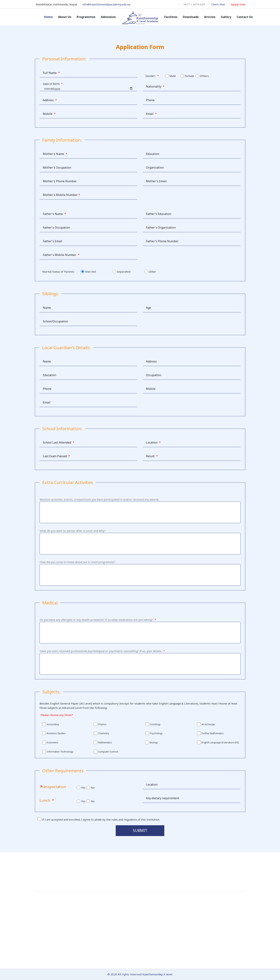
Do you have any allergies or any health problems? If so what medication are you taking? (98, 620)
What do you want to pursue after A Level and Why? (73, 531)
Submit (140, 830)
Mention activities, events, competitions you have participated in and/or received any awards (99, 499)
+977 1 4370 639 (194, 4)
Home (48, 17)
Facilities (171, 17)
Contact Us (245, 17)
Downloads (191, 17)
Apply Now (238, 4)
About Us (65, 17)
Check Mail (218, 4)
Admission (108, 17)
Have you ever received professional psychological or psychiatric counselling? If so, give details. (102, 651)
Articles (210, 17)
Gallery (226, 17)
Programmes (86, 17)
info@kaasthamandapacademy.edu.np (106, 4)
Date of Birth (53, 84)
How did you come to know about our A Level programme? (77, 562)
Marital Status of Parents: (58, 272)
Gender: (152, 76)
